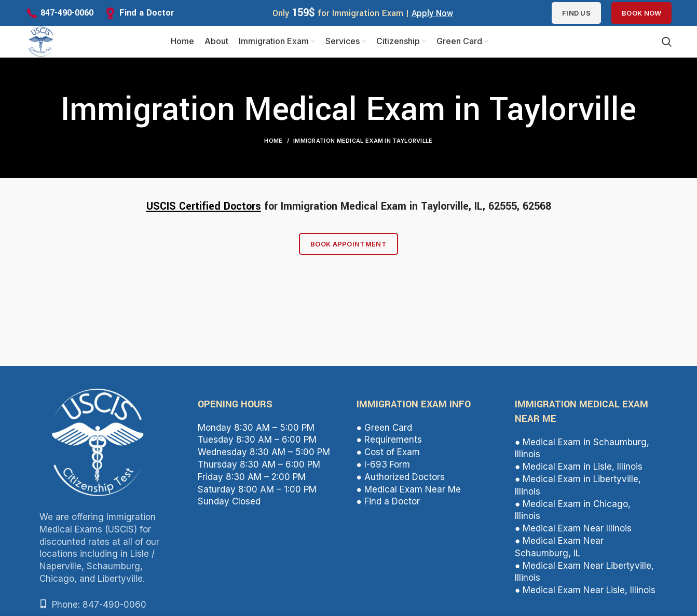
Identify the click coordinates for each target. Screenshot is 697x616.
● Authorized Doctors (401, 482)
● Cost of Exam (388, 457)
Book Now (641, 13)
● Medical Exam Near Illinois (573, 533)
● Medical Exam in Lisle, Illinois (579, 472)
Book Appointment (348, 249)
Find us (576, 13)
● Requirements (389, 445)
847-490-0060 (67, 13)
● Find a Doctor (388, 507)
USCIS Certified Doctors (204, 211)
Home (273, 146)
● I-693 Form (383, 470)
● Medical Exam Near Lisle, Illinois (585, 595)
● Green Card (384, 433)
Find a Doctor (147, 13)
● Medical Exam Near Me (409, 494)
